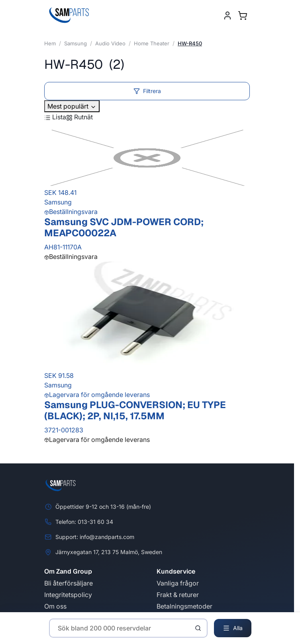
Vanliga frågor (178, 583)
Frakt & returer (178, 595)
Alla (233, 628)
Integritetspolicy (68, 595)
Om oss (55, 606)
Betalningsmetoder (184, 606)
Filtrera (147, 91)
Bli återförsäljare (69, 583)
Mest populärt (72, 106)
